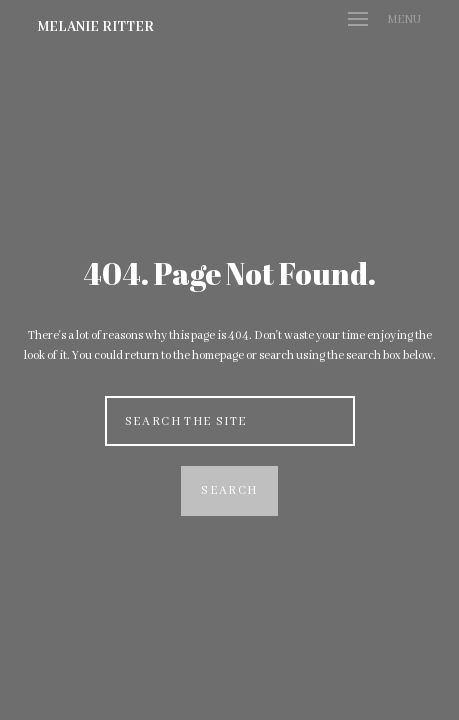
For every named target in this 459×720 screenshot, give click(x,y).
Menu (384, 19)
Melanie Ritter (96, 27)
